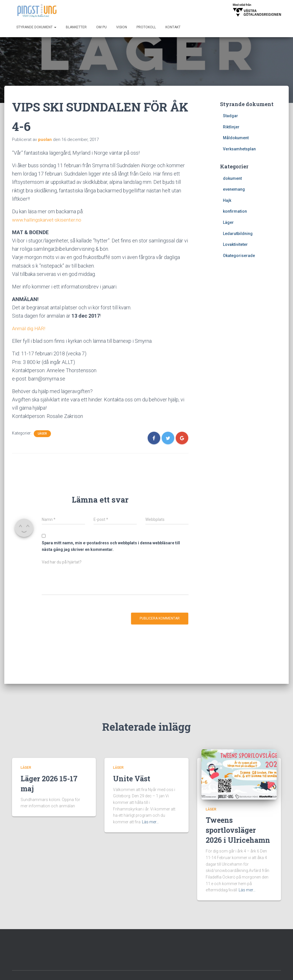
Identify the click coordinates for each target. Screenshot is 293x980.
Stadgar (230, 116)
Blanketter (76, 27)
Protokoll (146, 27)
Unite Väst (132, 765)
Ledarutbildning (238, 234)
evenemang (234, 189)
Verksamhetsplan (239, 149)
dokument (232, 178)
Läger (42, 434)
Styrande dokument (36, 27)
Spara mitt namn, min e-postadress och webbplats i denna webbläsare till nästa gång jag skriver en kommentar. (111, 546)
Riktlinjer (231, 127)
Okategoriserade (239, 256)
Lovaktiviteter (235, 244)
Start (126, 969)
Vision (122, 27)
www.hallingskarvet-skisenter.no (47, 220)
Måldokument (236, 138)
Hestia (233, 970)
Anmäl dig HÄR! (29, 328)
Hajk (227, 200)
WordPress (271, 970)
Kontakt (173, 27)
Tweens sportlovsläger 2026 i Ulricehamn (238, 817)
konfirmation (235, 211)
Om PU (101, 27)
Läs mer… (150, 808)
